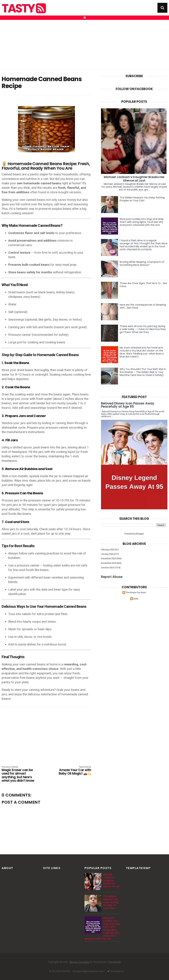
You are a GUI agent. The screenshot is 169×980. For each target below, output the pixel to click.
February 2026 (108, 550)
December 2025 (109, 558)
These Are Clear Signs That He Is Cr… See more (143, 285)
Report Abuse (112, 577)
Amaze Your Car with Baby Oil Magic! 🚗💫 (73, 771)
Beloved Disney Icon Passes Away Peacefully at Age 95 (128, 405)
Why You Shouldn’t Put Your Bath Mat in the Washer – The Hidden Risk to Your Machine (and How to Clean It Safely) (143, 372)
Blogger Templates (80, 962)
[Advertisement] (84, 45)
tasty (23, 8)
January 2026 (107, 554)
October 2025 (107, 568)
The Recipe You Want (136, 592)
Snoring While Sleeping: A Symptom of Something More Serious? (142, 263)
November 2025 (109, 563)
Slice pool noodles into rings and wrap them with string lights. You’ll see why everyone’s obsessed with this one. (142, 222)
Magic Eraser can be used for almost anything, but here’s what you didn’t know (20, 774)
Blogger (140, 534)
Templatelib (115, 962)
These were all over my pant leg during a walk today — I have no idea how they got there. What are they (143, 329)
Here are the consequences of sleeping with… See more (143, 306)
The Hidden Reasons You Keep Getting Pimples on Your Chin (142, 199)
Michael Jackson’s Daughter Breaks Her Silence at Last (134, 179)
